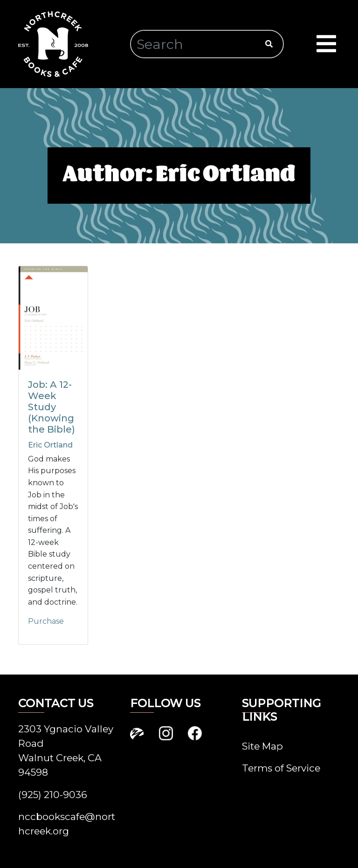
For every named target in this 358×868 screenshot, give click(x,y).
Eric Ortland (50, 445)
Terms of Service (281, 768)
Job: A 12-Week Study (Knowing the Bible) (52, 407)
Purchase (46, 621)
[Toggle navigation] (326, 44)
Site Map (262, 746)
